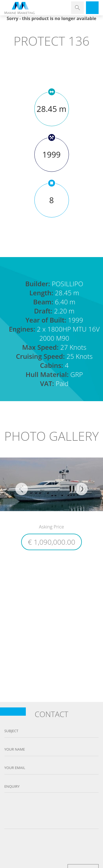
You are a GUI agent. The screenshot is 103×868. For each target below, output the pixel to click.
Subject (11, 731)
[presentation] (52, 845)
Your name (15, 749)
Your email (15, 768)
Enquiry (12, 786)
